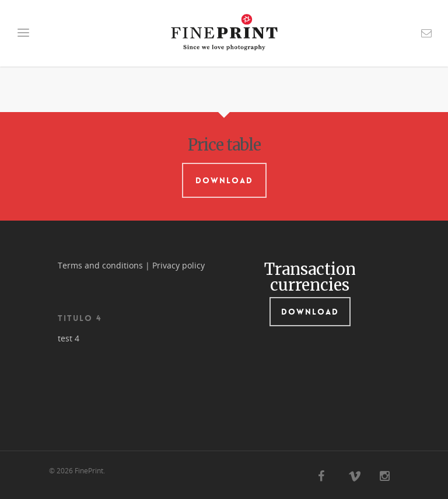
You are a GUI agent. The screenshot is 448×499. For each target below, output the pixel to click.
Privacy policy (178, 265)
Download (224, 180)
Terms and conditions (100, 265)
